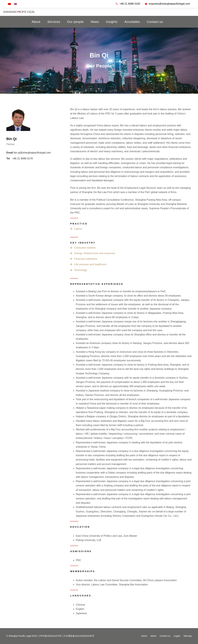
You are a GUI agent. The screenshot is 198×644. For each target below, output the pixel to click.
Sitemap (188, 636)
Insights (112, 22)
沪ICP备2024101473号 (50, 636)
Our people (75, 22)
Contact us (155, 22)
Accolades (132, 22)
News (95, 22)
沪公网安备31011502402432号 (79, 636)
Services (54, 22)
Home (144, 636)
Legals (177, 636)
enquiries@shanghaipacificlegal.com (169, 4)
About (36, 22)
